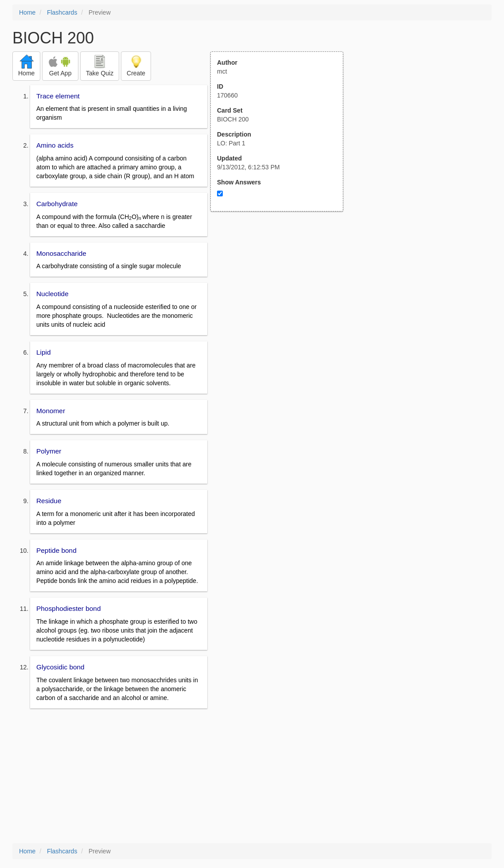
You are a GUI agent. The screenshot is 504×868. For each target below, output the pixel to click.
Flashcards (62, 12)
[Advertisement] (282, 298)
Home (27, 12)
